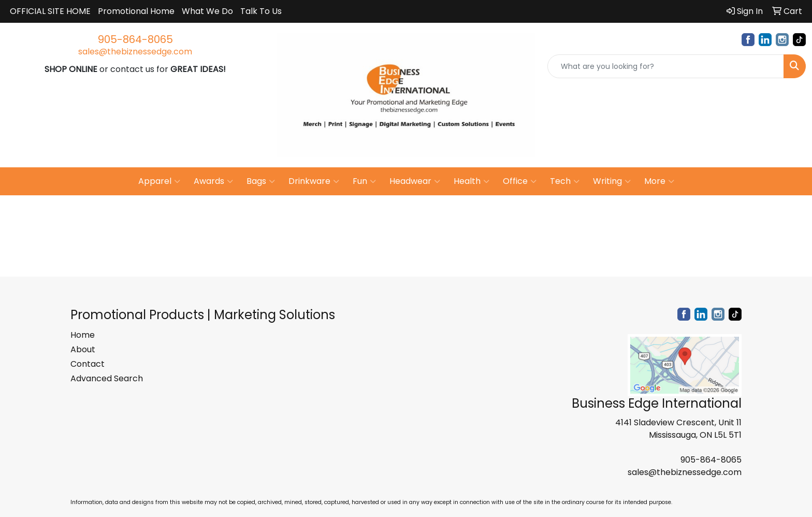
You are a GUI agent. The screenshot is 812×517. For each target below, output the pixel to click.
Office (520, 181)
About (83, 349)
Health (472, 181)
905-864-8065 (135, 39)
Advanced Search (107, 378)
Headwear (415, 181)
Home (83, 335)
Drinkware (314, 181)
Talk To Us (261, 11)
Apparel (159, 181)
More (659, 181)
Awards (213, 181)
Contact (88, 364)
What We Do (207, 11)
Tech (565, 181)
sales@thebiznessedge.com (135, 52)
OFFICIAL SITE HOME (50, 11)
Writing (612, 181)
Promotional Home (136, 11)
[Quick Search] (666, 66)
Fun (364, 181)
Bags (261, 181)
